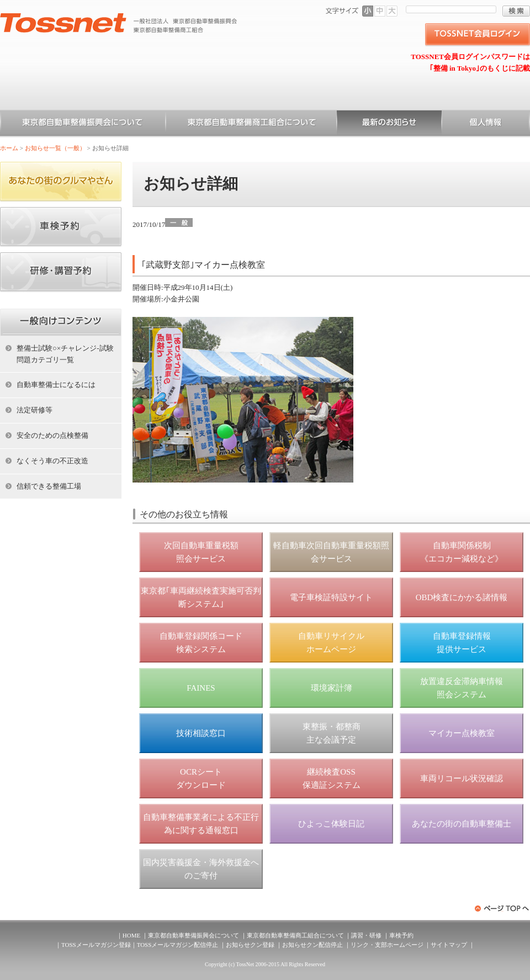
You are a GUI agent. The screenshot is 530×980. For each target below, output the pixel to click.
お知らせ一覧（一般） (389, 124)
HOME (131, 935)
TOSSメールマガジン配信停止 (178, 945)
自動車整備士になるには (56, 385)
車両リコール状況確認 (462, 778)
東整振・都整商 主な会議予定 (332, 733)
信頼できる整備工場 (49, 486)
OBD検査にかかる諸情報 (462, 597)
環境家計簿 (332, 688)
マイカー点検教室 (462, 733)
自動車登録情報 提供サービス (462, 643)
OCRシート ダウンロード (201, 778)
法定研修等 (35, 410)
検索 (516, 11)
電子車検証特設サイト (331, 597)
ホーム (9, 148)
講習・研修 (366, 935)
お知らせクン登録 (250, 945)
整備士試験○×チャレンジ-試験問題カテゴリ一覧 (65, 354)
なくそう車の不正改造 (52, 461)
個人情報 (486, 124)
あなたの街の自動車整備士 (462, 824)
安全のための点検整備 (52, 435)
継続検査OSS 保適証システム (332, 778)
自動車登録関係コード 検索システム (201, 643)
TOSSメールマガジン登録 (96, 945)
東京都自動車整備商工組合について (251, 124)
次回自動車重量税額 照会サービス (201, 552)
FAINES (201, 688)
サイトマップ (449, 945)
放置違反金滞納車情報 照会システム (462, 688)
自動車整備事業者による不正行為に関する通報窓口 (201, 824)
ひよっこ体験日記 (331, 824)
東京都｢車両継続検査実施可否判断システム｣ (201, 597)
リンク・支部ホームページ (387, 945)
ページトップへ (502, 909)
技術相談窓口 (201, 733)
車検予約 (401, 935)
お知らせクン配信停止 (312, 945)
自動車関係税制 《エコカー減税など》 (462, 552)
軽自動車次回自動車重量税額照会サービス (331, 552)
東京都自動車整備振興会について (83, 124)
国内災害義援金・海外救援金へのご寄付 (201, 869)
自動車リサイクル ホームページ (331, 643)
